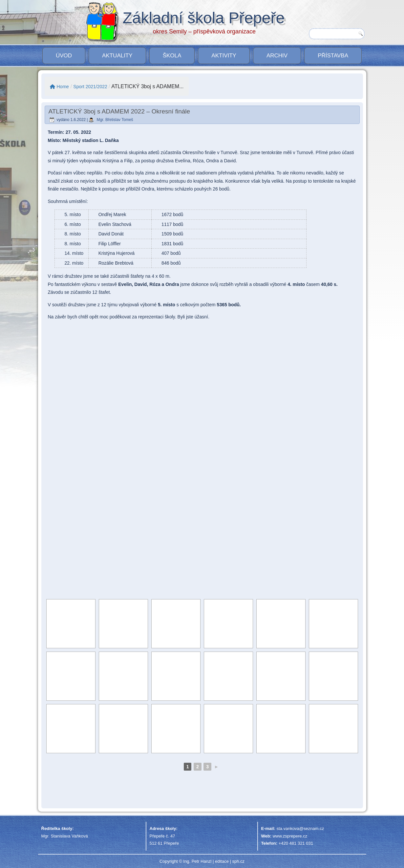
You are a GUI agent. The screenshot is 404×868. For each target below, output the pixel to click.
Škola (172, 56)
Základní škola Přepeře (204, 18)
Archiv (277, 56)
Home (59, 87)
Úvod (64, 56)
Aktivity (224, 56)
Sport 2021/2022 (90, 87)
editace (222, 861)
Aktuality (117, 56)
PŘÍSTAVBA (333, 56)
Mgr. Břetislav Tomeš (115, 120)
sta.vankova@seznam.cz (300, 828)
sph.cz (238, 861)
